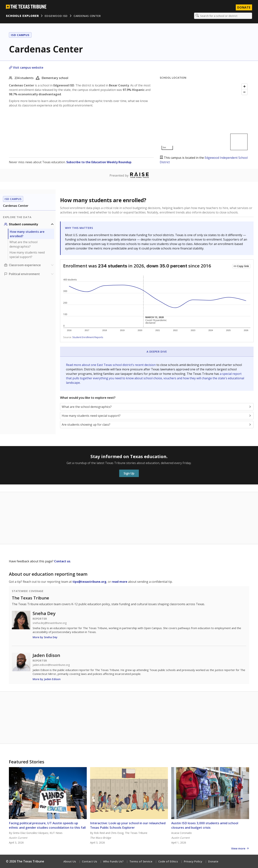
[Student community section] (29, 224)
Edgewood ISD (56, 16)
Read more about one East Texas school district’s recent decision (111, 365)
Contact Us (90, 861)
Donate (213, 861)
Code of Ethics (168, 861)
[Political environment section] (29, 274)
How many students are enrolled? (27, 234)
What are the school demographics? (23, 244)
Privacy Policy (193, 861)
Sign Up (129, 473)
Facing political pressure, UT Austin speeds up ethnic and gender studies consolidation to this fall (47, 825)
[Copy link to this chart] (241, 266)
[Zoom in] (244, 86)
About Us (70, 861)
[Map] (204, 117)
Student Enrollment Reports (88, 337)
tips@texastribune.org (89, 582)
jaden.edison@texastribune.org (51, 665)
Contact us (62, 561)
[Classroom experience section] (29, 265)
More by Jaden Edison (47, 679)
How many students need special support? (27, 255)
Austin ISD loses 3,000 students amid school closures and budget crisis (205, 825)
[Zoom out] (244, 92)
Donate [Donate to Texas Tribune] (244, 7)
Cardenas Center (87, 16)
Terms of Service (141, 861)
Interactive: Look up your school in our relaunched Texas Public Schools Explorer (128, 825)
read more (120, 582)
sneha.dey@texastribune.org (50, 623)
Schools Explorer (22, 16)
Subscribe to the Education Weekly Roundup (99, 162)
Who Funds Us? (113, 861)
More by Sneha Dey (45, 637)
